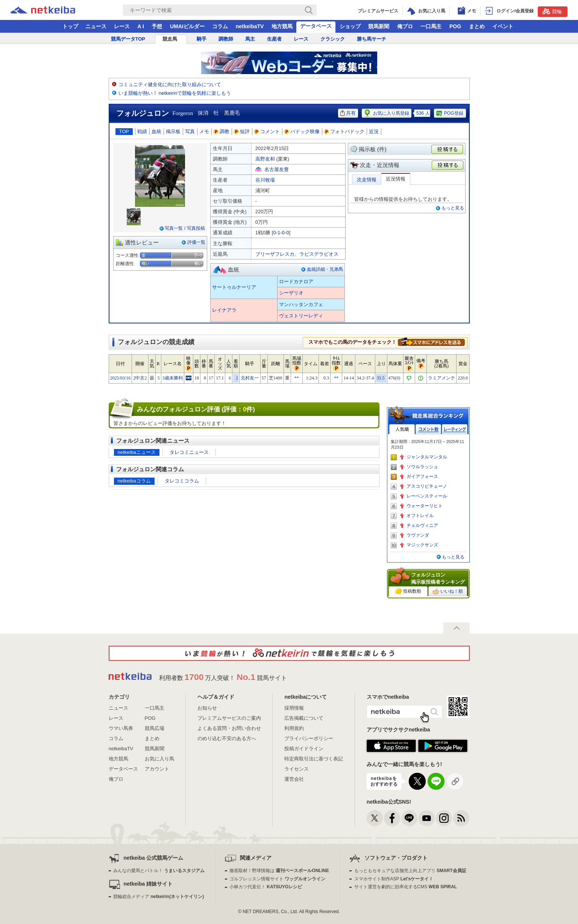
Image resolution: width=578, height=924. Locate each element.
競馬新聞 (379, 26)
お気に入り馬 (159, 759)
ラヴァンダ (418, 535)
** (297, 378)
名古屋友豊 (277, 169)
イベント (503, 26)
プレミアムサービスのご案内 (229, 718)
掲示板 (173, 131)
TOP (124, 131)
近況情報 (396, 179)
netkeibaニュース (137, 452)
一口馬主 (431, 26)
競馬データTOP (128, 39)
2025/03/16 (121, 378)
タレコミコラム (182, 481)
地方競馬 (282, 26)
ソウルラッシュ (422, 467)
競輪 (552, 11)
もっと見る (453, 208)
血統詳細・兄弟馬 (325, 269)
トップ (70, 26)
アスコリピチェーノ (427, 486)
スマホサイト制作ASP (394, 879)
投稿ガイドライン (304, 749)
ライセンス (297, 769)
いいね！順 (448, 592)
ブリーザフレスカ (275, 254)
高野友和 (265, 159)
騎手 (202, 39)
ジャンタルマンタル (427, 457)
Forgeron (183, 113)
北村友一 (250, 378)
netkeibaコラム (134, 481)
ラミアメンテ (441, 378)
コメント (267, 131)
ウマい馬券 (121, 728)
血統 (156, 131)
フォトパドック (344, 131)
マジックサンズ (422, 545)
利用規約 (294, 728)
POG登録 (449, 113)
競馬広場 (155, 728)
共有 (348, 113)
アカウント (157, 769)
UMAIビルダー (187, 26)
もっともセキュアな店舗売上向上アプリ (410, 871)
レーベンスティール (427, 496)
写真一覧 (174, 228)
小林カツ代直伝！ (266, 887)
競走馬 (170, 39)
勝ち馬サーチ (372, 39)
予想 (157, 26)
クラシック (333, 39)
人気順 (402, 429)
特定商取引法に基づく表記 (314, 759)
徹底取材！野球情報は (279, 871)
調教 (221, 131)
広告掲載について (304, 718)
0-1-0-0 (281, 233)
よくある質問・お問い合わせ (229, 728)
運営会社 (294, 779)
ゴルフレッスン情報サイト (277, 879)
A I (141, 26)
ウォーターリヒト (425, 506)
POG (455, 26)
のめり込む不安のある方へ (227, 738)
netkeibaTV (250, 26)
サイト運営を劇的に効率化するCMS (406, 887)
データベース (316, 26)
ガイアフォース (422, 476)
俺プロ (405, 26)
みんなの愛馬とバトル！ (159, 871)
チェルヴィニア (422, 525)
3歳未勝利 (173, 378)
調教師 (226, 39)
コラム (220, 26)
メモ (204, 131)
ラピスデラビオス (319, 254)
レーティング (455, 429)
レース (122, 26)
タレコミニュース (189, 452)
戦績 (142, 131)
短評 (242, 131)
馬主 (250, 39)
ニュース (96, 26)
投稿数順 (408, 592)
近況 (374, 131)
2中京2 (140, 378)
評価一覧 (196, 242)
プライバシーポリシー (309, 738)
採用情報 (294, 708)
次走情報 (367, 180)
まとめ (477, 26)
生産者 (274, 39)
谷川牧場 (265, 180)
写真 (190, 131)
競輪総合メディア (159, 897)
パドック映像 (302, 131)
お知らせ (207, 708)
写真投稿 (196, 228)
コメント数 (428, 429)
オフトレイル (420, 516)
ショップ (350, 26)
